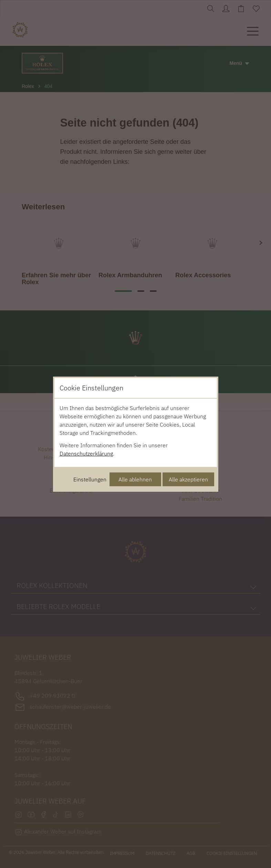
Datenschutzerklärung (86, 453)
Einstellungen (90, 479)
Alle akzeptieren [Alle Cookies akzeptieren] (188, 479)
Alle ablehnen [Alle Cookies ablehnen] (135, 479)
